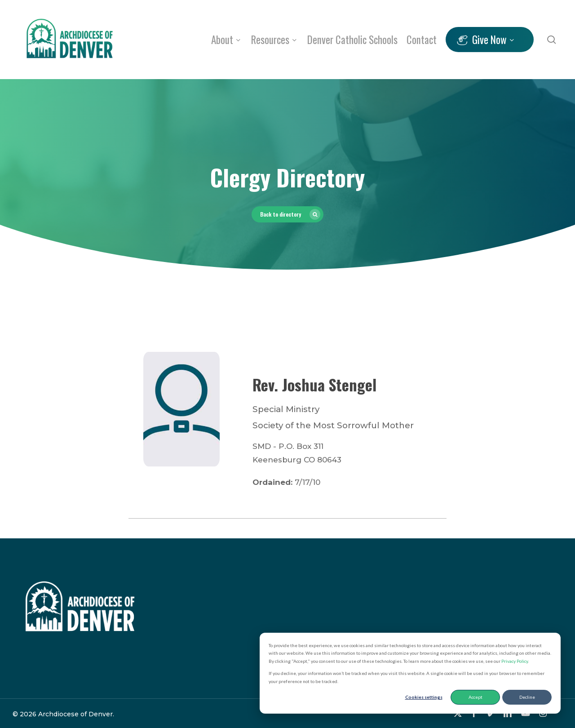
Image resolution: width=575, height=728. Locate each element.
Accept (475, 697)
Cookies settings (424, 697)
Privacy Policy (515, 661)
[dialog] (410, 673)
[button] (287, 214)
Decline (527, 697)
